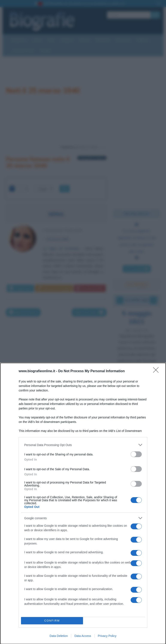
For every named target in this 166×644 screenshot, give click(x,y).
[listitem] (83, 445)
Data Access (83, 636)
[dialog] (83, 503)
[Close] (157, 371)
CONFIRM (52, 621)
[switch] (136, 454)
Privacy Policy (107, 636)
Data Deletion (59, 636)
